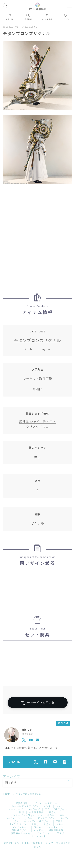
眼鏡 (22, 812)
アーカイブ (12, 776)
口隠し (60, 821)
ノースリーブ (15, 809)
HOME (7, 794)
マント (47, 806)
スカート (61, 824)
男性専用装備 (56, 830)
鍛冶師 (37, 389)
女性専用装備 (36, 812)
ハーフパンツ (13, 818)
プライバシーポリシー (45, 803)
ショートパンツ (55, 827)
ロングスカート (20, 827)
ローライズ (34, 809)
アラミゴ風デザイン (56, 809)
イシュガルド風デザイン (38, 821)
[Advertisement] (37, 241)
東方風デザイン (46, 818)
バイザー (39, 830)
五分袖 (38, 827)
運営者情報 (22, 803)
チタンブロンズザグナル (37, 340)
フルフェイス (45, 833)
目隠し (35, 824)
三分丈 (61, 833)
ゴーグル (65, 818)
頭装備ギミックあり (22, 833)
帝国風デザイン (20, 830)
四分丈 (52, 812)
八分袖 (29, 818)
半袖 (62, 815)
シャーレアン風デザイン (25, 806)
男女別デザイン (18, 824)
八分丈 (47, 824)
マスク (60, 806)
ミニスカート (39, 836)
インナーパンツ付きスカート (26, 815)
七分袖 (51, 815)
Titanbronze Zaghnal (38, 349)
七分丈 (15, 821)
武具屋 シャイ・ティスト (38, 422)
